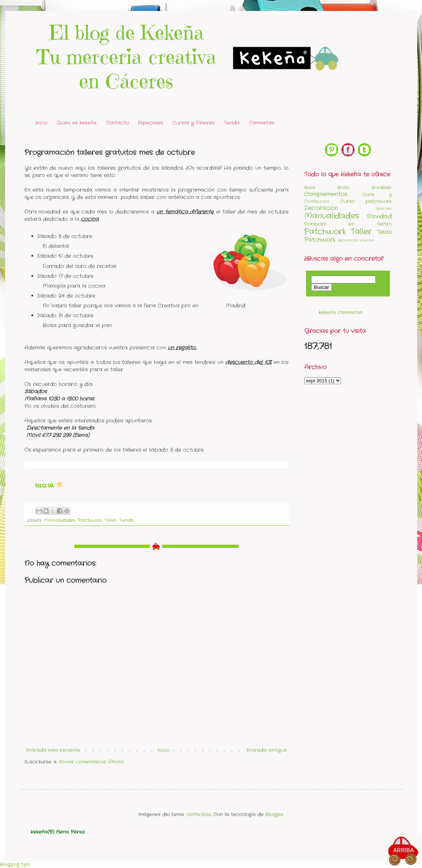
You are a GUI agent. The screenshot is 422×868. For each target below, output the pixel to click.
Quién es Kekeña (77, 123)
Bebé (310, 188)
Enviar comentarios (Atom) (92, 762)
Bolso (344, 188)
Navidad (379, 217)
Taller (110, 520)
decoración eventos (356, 240)
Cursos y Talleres (193, 123)
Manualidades (59, 520)
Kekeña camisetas (341, 312)
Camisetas (262, 123)
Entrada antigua (267, 750)
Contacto (117, 123)
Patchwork (90, 520)
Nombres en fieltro (348, 224)
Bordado (382, 188)
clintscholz (199, 815)
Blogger (275, 815)
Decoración (321, 208)
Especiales (150, 123)
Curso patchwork (366, 201)
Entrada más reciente (53, 750)
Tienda (232, 123)
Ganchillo (384, 209)
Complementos (326, 194)
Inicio (41, 123)
